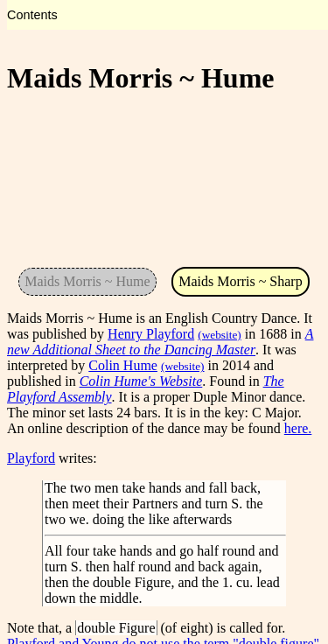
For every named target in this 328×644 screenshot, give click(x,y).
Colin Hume (123, 365)
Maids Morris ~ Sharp (241, 281)
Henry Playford (151, 334)
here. (298, 428)
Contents (32, 15)
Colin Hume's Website (141, 381)
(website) (220, 335)
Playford (31, 458)
